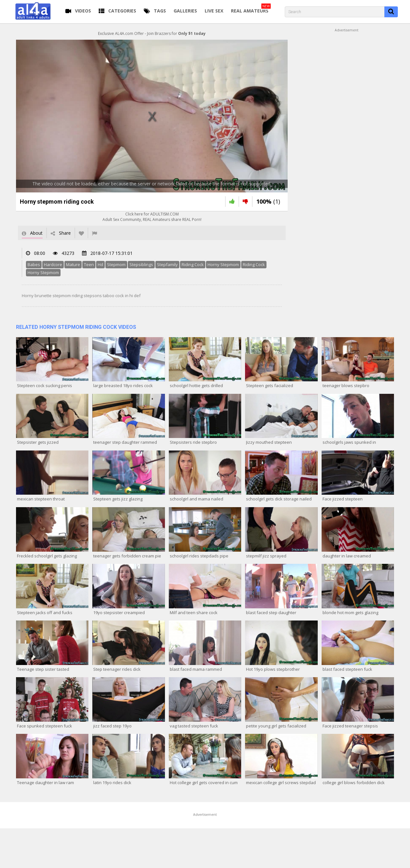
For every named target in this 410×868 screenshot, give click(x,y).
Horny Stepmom (223, 264)
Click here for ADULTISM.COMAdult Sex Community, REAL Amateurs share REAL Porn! (152, 217)
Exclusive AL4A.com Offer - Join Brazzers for (152, 33)
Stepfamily (167, 264)
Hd (100, 264)
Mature (73, 264)
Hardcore (53, 264)
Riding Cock (193, 264)
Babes (34, 264)
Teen (89, 264)
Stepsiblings (141, 264)
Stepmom (116, 264)
